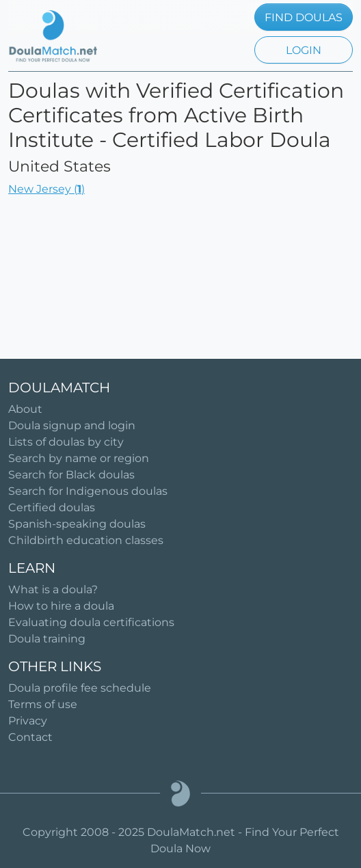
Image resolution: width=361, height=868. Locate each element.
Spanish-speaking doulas (77, 524)
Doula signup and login (72, 425)
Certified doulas (52, 507)
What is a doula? (53, 589)
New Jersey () (46, 189)
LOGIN (304, 50)
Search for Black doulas (71, 475)
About (25, 409)
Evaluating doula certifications (91, 622)
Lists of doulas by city (66, 442)
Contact (30, 737)
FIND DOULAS (304, 17)
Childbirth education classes (86, 540)
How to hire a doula (61, 606)
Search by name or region (79, 458)
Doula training (47, 639)
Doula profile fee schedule (80, 688)
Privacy (28, 721)
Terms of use (43, 704)
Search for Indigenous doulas (88, 491)
